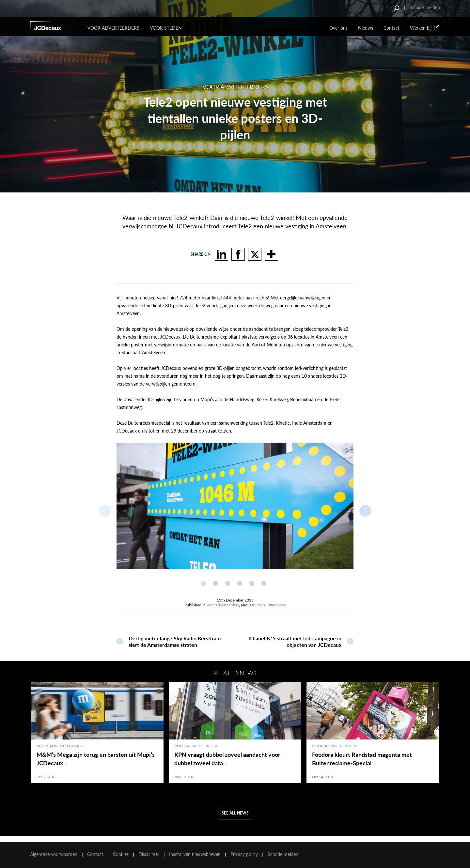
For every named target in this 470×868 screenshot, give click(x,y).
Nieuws (366, 28)
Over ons (338, 28)
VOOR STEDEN (166, 28)
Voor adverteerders (223, 605)
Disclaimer (149, 854)
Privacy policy (244, 854)
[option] (235, 506)
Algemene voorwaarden (54, 854)
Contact (392, 28)
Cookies (121, 854)
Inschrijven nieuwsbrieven (195, 854)
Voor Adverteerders (113, 28)
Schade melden (425, 7)
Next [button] (365, 511)
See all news (235, 819)
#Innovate (277, 605)
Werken (425, 28)
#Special (259, 605)
